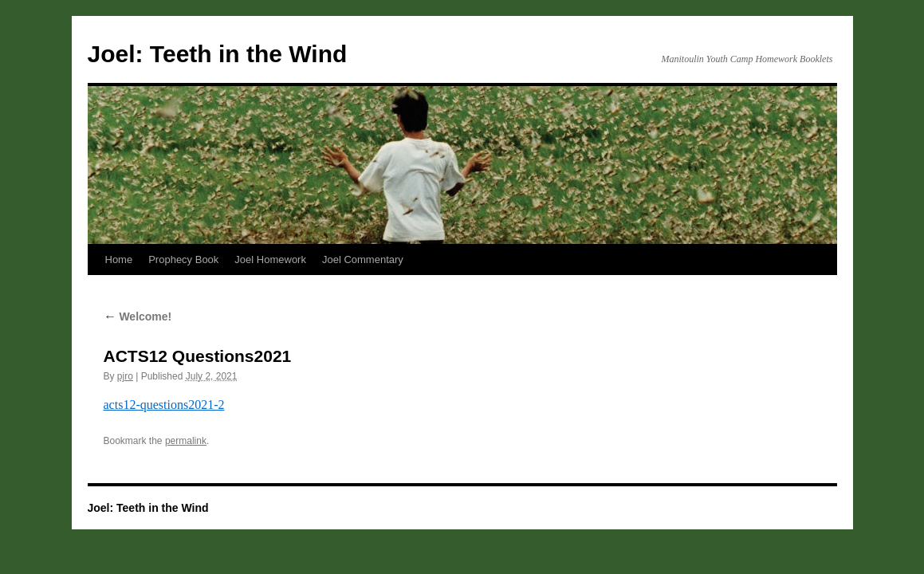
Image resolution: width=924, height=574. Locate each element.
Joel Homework (270, 259)
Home (119, 259)
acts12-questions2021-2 (164, 405)
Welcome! (138, 316)
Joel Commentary (363, 259)
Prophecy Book (183, 259)
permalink (186, 441)
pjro (125, 376)
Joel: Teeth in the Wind (218, 54)
